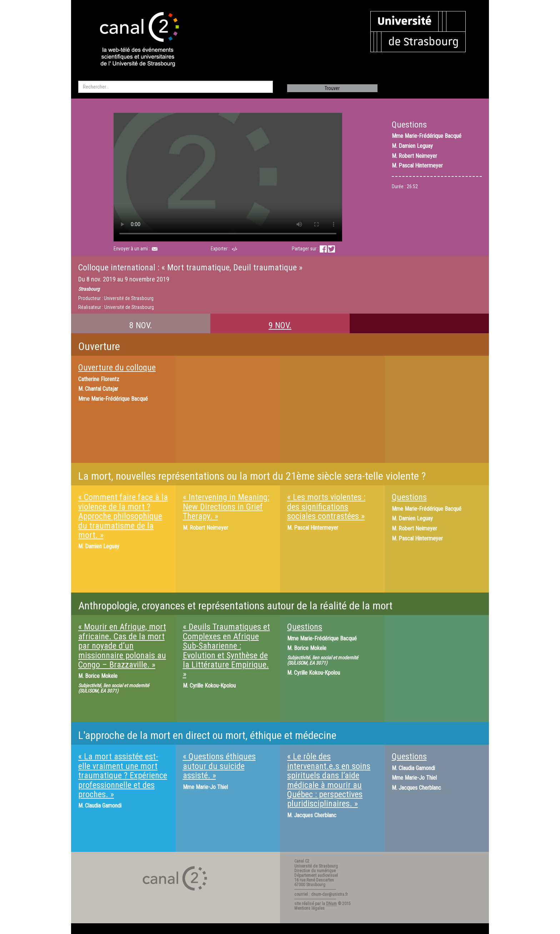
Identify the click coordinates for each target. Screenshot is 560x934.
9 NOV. (280, 325)
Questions (409, 497)
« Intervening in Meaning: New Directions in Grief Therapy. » (226, 507)
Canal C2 (302, 861)
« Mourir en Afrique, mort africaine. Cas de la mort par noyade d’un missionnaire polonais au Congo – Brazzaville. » (122, 646)
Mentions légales (309, 908)
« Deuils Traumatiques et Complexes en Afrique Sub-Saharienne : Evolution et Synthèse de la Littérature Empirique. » (226, 650)
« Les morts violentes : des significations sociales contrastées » (326, 507)
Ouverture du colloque (117, 368)
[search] (176, 87)
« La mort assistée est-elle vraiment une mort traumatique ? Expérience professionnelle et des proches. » (123, 775)
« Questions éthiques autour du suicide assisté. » (219, 766)
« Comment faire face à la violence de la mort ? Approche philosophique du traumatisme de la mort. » (123, 516)
